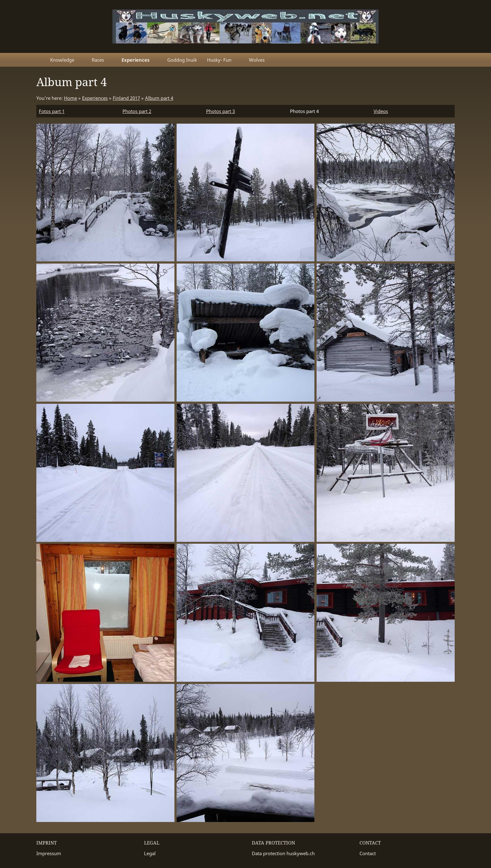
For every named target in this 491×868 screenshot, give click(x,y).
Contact (368, 853)
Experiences (95, 98)
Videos (381, 111)
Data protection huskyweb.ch (283, 853)
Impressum (49, 853)
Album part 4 (159, 98)
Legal (150, 853)
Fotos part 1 (52, 111)
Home (70, 98)
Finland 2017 (126, 98)
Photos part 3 (220, 111)
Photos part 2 (137, 111)
